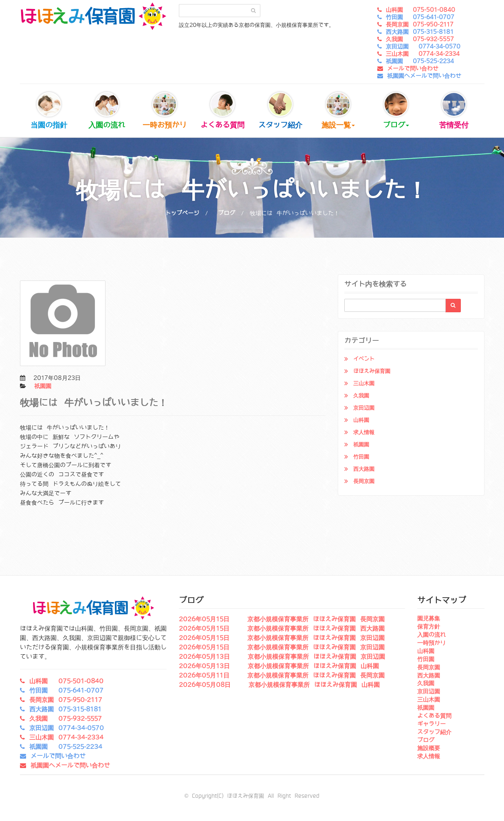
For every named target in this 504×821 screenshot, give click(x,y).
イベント (364, 359)
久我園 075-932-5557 (420, 39)
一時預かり (431, 643)
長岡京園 (364, 481)
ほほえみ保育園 (372, 371)
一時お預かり (165, 111)
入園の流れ (107, 111)
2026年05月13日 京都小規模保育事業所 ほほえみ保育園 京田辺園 (282, 657)
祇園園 (43, 386)
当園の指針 (49, 111)
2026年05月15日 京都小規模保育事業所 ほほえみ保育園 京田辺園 (282, 638)
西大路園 (364, 469)
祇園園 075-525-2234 (420, 61)
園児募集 (429, 618)
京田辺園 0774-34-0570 (423, 46)
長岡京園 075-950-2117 (420, 24)
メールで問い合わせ (413, 68)
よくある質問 (222, 111)
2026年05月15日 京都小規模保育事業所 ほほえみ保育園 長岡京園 (282, 619)
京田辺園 (364, 408)
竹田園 (361, 457)
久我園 (361, 396)
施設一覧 (338, 111)
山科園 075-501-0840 (420, 10)
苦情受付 (454, 111)
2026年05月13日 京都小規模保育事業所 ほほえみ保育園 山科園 (279, 666)
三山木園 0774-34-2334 (423, 54)
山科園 (361, 420)
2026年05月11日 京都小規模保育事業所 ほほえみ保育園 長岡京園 (282, 675)
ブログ (396, 111)
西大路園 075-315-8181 (420, 32)
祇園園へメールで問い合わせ (424, 76)
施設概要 (429, 748)
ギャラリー (431, 724)
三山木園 (364, 383)
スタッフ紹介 (280, 111)
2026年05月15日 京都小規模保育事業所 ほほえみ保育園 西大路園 (282, 629)
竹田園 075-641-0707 (420, 17)
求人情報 (364, 432)
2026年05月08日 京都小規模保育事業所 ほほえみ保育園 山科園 (279, 685)
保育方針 (429, 627)
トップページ (182, 213)
